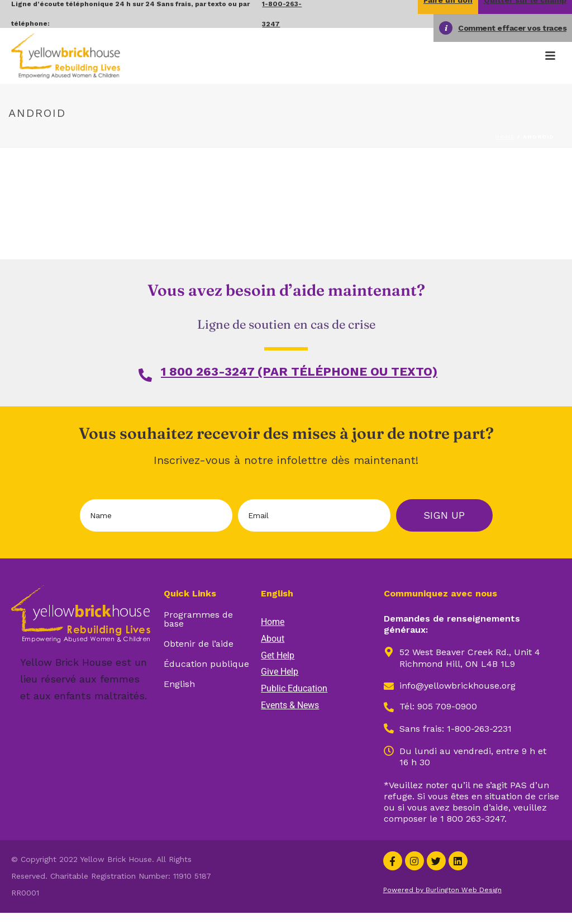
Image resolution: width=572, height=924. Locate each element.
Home (505, 137)
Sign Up (444, 515)
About (273, 639)
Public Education (294, 688)
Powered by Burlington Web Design (442, 890)
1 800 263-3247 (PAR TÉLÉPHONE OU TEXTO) (299, 371)
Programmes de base (198, 619)
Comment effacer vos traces (512, 28)
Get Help (278, 655)
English (179, 684)
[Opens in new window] (389, 728)
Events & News (290, 705)
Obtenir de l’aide (199, 644)
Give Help (280, 672)
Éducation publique (206, 664)
